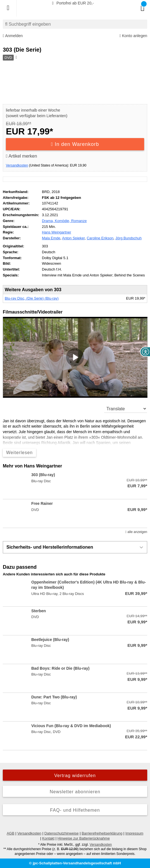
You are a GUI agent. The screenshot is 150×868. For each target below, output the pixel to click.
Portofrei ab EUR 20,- (72, 3)
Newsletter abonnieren (75, 792)
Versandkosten (17, 165)
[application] (75, 357)
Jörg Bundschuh (128, 238)
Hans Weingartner (57, 232)
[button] (75, 357)
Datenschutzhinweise (62, 833)
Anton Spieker (73, 238)
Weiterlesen (19, 453)
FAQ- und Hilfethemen (75, 810)
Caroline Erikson (100, 238)
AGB (10, 833)
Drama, (48, 221)
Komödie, (63, 221)
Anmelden (13, 36)
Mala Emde (51, 238)
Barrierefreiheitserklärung (102, 833)
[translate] (126, 409)
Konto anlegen (133, 36)
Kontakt (48, 838)
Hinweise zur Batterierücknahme (84, 838)
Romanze (79, 221)
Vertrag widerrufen (75, 776)
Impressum (134, 833)
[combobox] (75, 24)
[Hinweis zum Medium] (16, 58)
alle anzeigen (136, 532)
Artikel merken (22, 156)
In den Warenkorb (75, 144)
